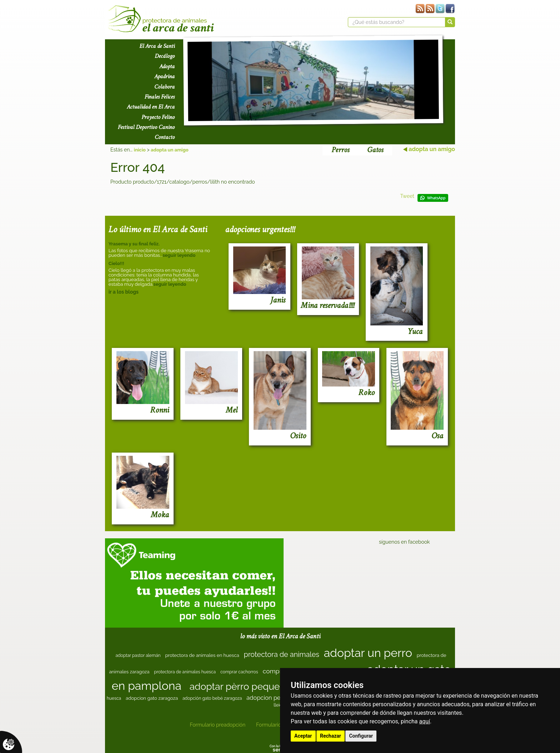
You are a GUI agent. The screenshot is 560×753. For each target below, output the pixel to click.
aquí (425, 721)
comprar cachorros (239, 672)
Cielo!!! (116, 263)
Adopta (167, 66)
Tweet (407, 196)
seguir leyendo (179, 255)
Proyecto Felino (158, 117)
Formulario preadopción (217, 725)
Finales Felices (160, 97)
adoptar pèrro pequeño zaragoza (261, 686)
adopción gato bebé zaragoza (212, 698)
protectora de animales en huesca (202, 655)
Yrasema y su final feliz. (134, 244)
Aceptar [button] (303, 736)
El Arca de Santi (157, 46)
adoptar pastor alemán (138, 655)
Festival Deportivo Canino (146, 127)
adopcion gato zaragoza (152, 698)
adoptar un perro (368, 653)
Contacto (165, 137)
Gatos (375, 150)
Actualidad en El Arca (151, 107)
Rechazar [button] (331, 736)
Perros (340, 150)
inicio (140, 150)
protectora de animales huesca (185, 672)
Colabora (164, 87)
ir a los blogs (124, 292)
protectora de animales (281, 654)
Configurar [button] (361, 736)
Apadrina (164, 76)
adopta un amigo (169, 150)
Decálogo (165, 56)
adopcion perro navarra (278, 698)
